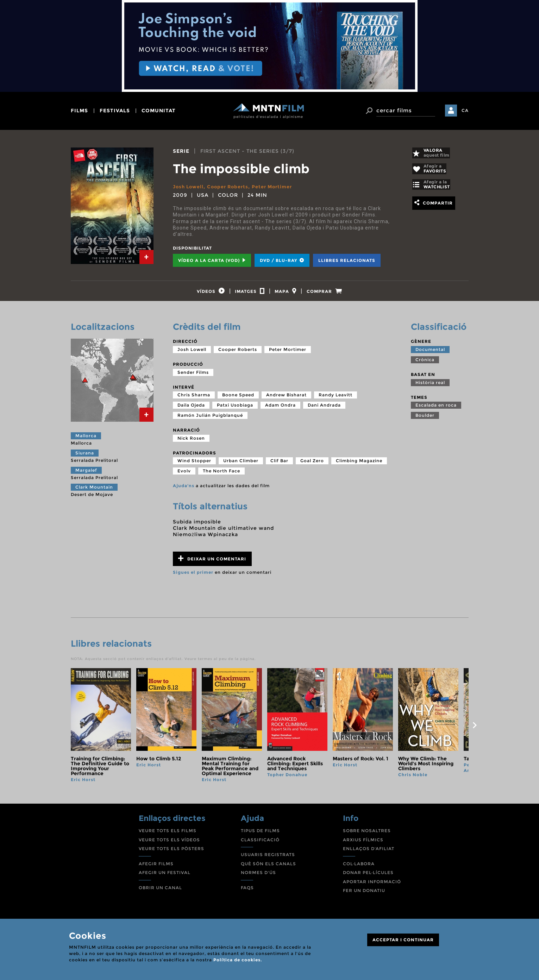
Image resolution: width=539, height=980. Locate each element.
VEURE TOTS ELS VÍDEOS (169, 844)
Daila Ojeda (191, 409)
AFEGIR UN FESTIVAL (165, 876)
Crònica (425, 363)
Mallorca (86, 439)
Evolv (184, 475)
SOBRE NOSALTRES (367, 834)
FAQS (247, 891)
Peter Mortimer (280, 187)
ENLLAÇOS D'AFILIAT (369, 852)
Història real (430, 386)
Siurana (85, 457)
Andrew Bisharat (286, 399)
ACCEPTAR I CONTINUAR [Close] (403, 940)
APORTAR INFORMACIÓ (372, 885)
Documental (430, 353)
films (79, 111)
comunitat (159, 111)
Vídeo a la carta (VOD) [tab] (212, 260)
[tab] (146, 257)
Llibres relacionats (347, 260)
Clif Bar (279, 464)
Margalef (86, 474)
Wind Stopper (194, 464)
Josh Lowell (190, 187)
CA (465, 110)
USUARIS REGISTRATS (268, 858)
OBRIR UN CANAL (160, 891)
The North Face (221, 475)
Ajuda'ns (184, 489)
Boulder (425, 419)
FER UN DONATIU (364, 895)
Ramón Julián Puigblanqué (210, 419)
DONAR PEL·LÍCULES (368, 876)
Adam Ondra (280, 409)
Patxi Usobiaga (235, 409)
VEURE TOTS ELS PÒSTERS (171, 852)
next (475, 729)
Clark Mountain (94, 491)
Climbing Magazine (359, 464)
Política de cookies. (238, 960)
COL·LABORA (359, 868)
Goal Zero (312, 464)
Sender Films (193, 376)
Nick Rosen (191, 442)
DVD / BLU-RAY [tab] (282, 260)
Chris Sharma (194, 399)
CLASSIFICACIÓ (260, 844)
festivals (115, 111)
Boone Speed (238, 399)
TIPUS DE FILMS (260, 834)
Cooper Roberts (232, 187)
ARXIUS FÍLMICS (363, 844)
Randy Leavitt (336, 399)
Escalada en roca (436, 409)
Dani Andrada (324, 409)
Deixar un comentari (212, 562)
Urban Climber (241, 464)
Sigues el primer (193, 576)
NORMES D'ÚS (258, 876)
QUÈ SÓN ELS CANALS (268, 868)
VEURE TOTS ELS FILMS (168, 834)
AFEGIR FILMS (156, 868)
